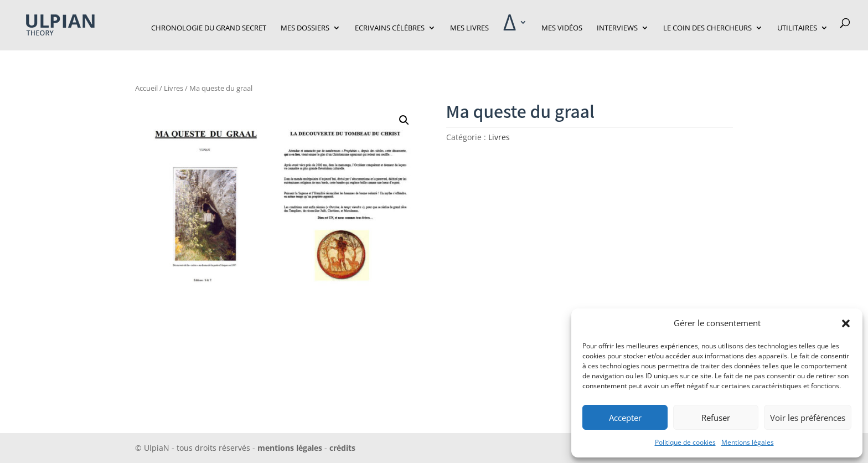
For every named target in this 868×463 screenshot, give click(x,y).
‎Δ (510, 28)
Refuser (716, 418)
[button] (846, 323)
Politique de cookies (685, 442)
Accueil (146, 88)
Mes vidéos (562, 28)
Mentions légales (748, 442)
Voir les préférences (808, 418)
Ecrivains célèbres (390, 28)
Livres (174, 88)
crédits (341, 448)
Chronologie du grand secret (209, 28)
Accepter (625, 418)
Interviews (617, 28)
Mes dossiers (305, 28)
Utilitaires (797, 28)
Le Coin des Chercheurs (707, 28)
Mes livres (469, 28)
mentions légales (290, 448)
